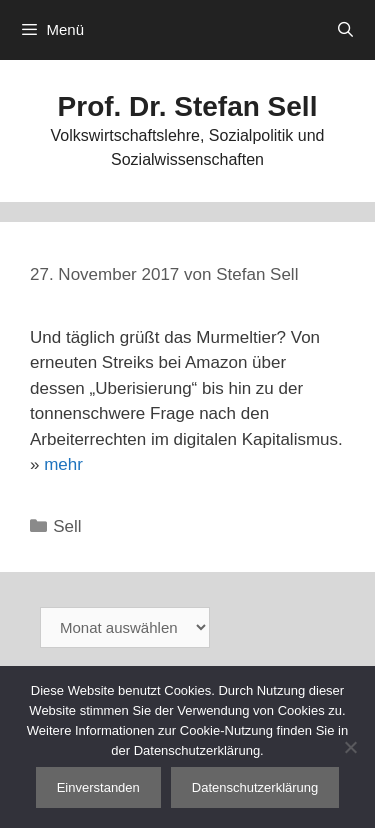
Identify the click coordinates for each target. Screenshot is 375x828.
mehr (63, 464)
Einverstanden (98, 787)
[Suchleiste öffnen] (345, 30)
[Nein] (350, 747)
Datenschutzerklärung (255, 787)
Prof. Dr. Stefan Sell (188, 106)
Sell (67, 526)
